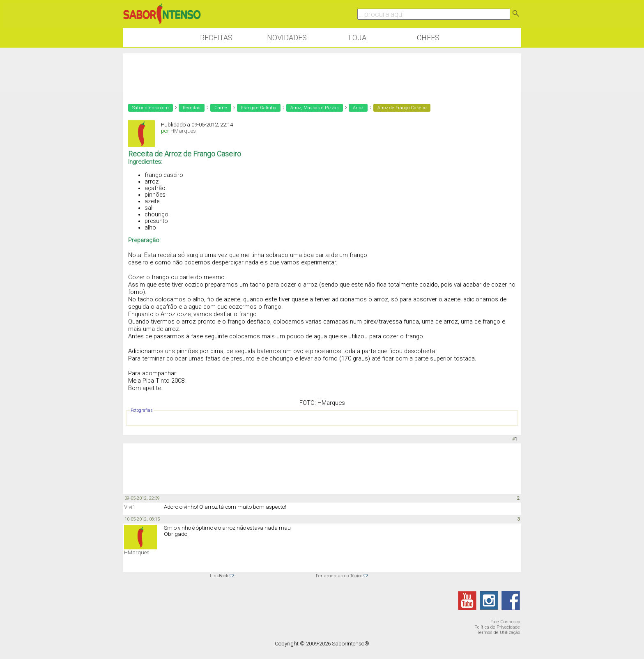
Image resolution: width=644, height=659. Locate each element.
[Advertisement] (322, 111)
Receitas (216, 38)
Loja (358, 38)
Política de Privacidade (497, 627)
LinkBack (219, 576)
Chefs (428, 38)
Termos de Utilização (498, 633)
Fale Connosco (505, 622)
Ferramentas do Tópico (339, 576)
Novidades (287, 38)
